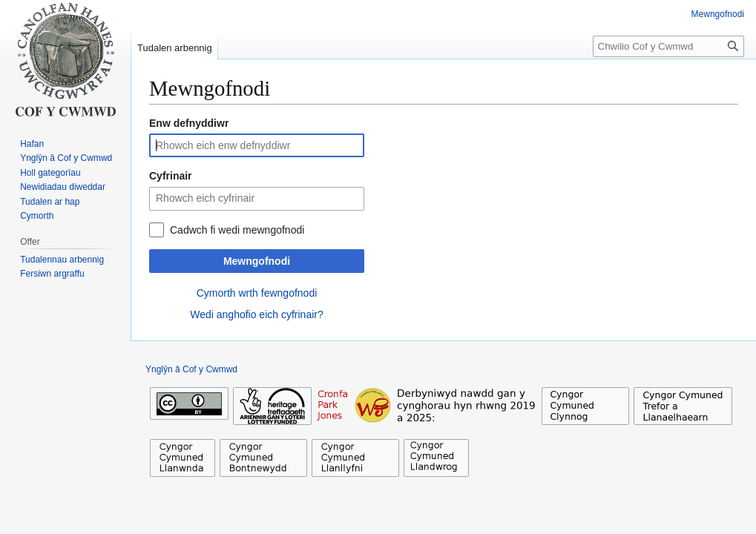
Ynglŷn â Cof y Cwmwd (191, 369)
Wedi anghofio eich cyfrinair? (257, 314)
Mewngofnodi (257, 261)
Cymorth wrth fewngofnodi (257, 293)
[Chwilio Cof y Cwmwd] (668, 46)
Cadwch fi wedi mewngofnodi (237, 230)
